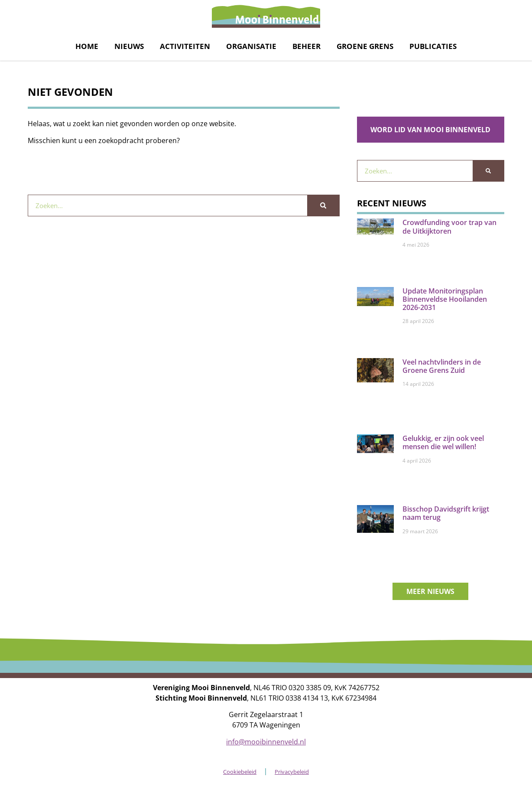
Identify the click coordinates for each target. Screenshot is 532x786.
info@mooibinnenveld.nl (266, 742)
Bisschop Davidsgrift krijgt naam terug (446, 513)
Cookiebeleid (240, 772)
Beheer (307, 46)
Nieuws (129, 46)
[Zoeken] (323, 205)
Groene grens (365, 46)
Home (87, 46)
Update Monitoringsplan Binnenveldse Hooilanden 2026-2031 (445, 299)
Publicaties (433, 46)
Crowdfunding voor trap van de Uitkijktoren (449, 227)
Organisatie (251, 46)
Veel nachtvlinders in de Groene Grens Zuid (442, 366)
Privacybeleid (292, 772)
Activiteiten (185, 46)
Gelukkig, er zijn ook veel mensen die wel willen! (443, 442)
